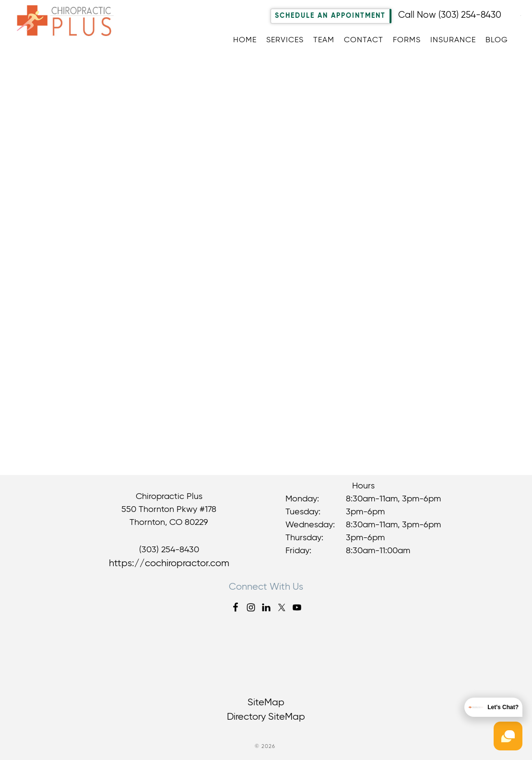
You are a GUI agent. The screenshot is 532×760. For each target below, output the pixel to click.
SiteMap (266, 703)
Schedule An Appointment (330, 16)
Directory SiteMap (266, 717)
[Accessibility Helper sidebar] (520, 14)
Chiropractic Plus (71, 31)
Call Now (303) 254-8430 (450, 15)
